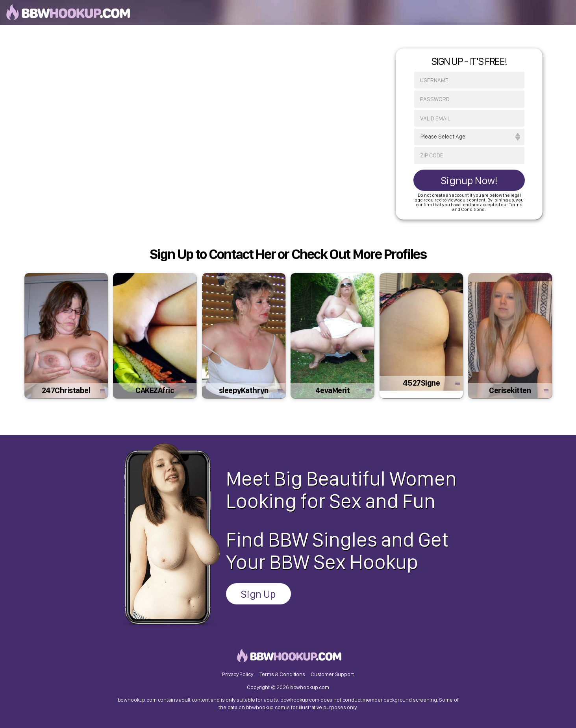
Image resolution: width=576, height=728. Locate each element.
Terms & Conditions (282, 674)
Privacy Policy (237, 674)
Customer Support (332, 674)
